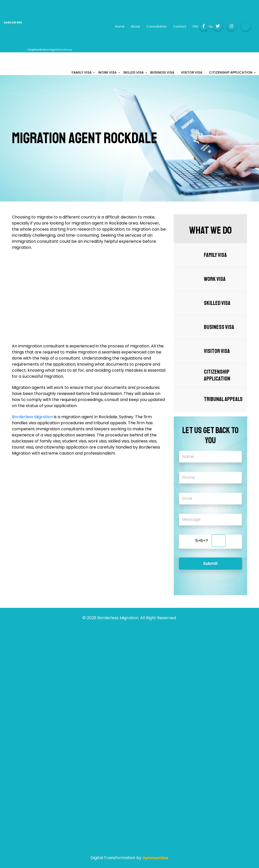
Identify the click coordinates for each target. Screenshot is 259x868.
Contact (180, 26)
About (135, 26)
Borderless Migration (32, 417)
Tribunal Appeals (223, 399)
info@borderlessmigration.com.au (50, 50)
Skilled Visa (217, 303)
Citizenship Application (217, 375)
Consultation (157, 26)
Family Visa (215, 255)
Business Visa (219, 327)
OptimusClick (155, 858)
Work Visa (215, 279)
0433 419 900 (13, 23)
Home (120, 26)
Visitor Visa (217, 351)
